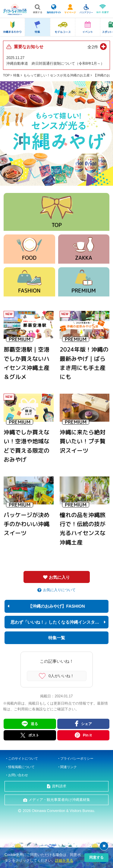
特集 (17, 75)
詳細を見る (64, 860)
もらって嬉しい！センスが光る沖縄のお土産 (57, 75)
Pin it (87, 735)
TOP (6, 75)
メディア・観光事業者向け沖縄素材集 (59, 800)
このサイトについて (23, 758)
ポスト (30, 735)
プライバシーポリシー (77, 758)
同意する (96, 857)
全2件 (93, 47)
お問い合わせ (18, 775)
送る (34, 724)
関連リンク (69, 767)
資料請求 (59, 786)
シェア (86, 724)
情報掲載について (21, 767)
